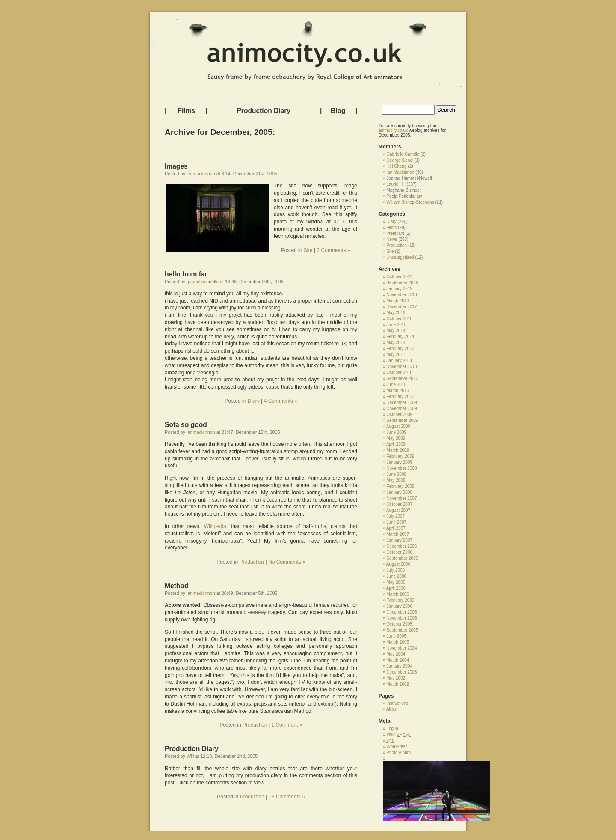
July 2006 (395, 570)
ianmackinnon (201, 174)
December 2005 (401, 612)
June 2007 (396, 522)
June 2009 (396, 432)
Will (190, 756)
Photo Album (398, 752)
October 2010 (399, 373)
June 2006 (396, 576)
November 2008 (401, 468)
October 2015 (399, 319)
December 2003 (401, 672)
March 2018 (398, 301)
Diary (254, 401)
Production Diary (264, 111)
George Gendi (400, 160)
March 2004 (398, 660)
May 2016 (396, 313)
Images (176, 166)
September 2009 (402, 420)
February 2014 (400, 337)
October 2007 (399, 504)
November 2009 (401, 408)
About (392, 709)
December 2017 (401, 307)
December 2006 (401, 546)
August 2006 (398, 564)
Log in (392, 729)
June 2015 (396, 325)
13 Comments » (287, 797)
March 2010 (398, 390)
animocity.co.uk (393, 130)
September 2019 (402, 283)
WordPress (397, 747)
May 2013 (396, 343)
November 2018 (401, 295)
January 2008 (399, 492)
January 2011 (399, 361)
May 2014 (396, 331)
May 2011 (396, 355)
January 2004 (399, 666)
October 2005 (399, 624)
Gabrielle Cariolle (403, 154)
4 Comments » (281, 401)
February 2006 (400, 600)
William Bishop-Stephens (410, 202)
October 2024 (399, 277)
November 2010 (401, 367)
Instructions (397, 703)
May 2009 (396, 438)
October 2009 (399, 414)
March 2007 (398, 534)
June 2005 (396, 636)
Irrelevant (395, 233)
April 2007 (396, 528)
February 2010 (400, 396)
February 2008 (400, 486)
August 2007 (398, 510)
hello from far (186, 274)
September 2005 (402, 630)
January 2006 (399, 606)
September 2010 (402, 378)
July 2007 (395, 516)
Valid (399, 735)
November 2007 (401, 498)
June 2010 (396, 384)
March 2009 (398, 450)
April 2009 (396, 444)
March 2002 (398, 684)
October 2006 (399, 552)
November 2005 (401, 618)
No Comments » (287, 562)
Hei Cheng (396, 166)
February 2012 (400, 349)
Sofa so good (186, 425)
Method (176, 586)
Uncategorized (400, 257)
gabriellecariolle (203, 282)
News (392, 239)
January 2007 (399, 540)
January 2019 (399, 289)
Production (252, 562)
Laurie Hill (396, 184)
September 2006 (402, 558)
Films (187, 111)
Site (308, 250)
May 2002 (396, 678)
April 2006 (396, 588)
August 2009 (398, 426)
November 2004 (401, 648)
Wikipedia (215, 526)
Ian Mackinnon (400, 172)
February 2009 (400, 456)
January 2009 (399, 462)
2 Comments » (334, 250)
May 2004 (396, 654)
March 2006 (398, 594)
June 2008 (396, 474)
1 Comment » (287, 725)
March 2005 (398, 642)
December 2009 (401, 402)
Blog (338, 111)
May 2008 (396, 480)
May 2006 (396, 582)
